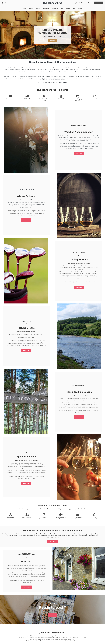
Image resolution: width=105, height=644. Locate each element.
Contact (80, 8)
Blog (62, 8)
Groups (38, 8)
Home (24, 8)
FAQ (74, 8)
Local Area (55, 8)
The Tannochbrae (52, 3)
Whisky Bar (46, 8)
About (68, 8)
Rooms (31, 8)
